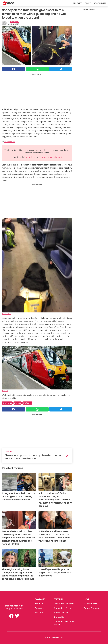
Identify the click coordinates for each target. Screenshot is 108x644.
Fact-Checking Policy (64, 604)
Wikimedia (5, 391)
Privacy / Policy (91, 604)
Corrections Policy (63, 608)
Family (88, 3)
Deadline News (10, 142)
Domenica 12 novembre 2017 (50, 157)
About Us (39, 604)
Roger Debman (30, 157)
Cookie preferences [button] (93, 608)
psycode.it (39, 613)
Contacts (39, 608)
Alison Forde (14, 22)
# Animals (7, 403)
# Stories (27, 403)
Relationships (100, 3)
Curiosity (77, 3)
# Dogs (18, 403)
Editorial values (61, 613)
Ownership (59, 617)
